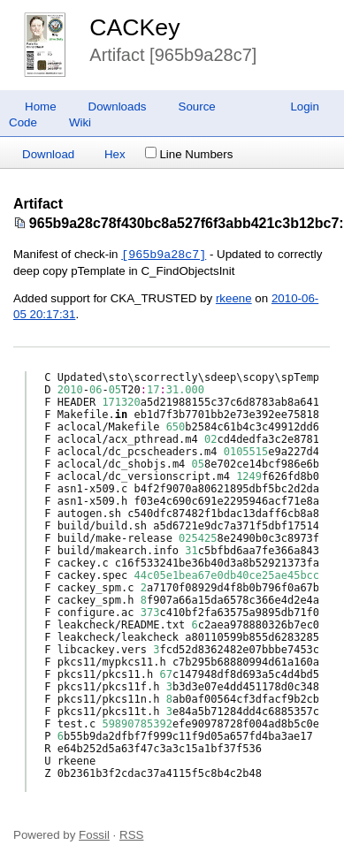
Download (48, 154)
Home (41, 107)
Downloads (118, 107)
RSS (131, 835)
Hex (115, 154)
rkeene (234, 298)
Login (305, 107)
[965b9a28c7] (164, 255)
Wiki (80, 122)
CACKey (134, 27)
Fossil (94, 835)
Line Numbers (189, 154)
